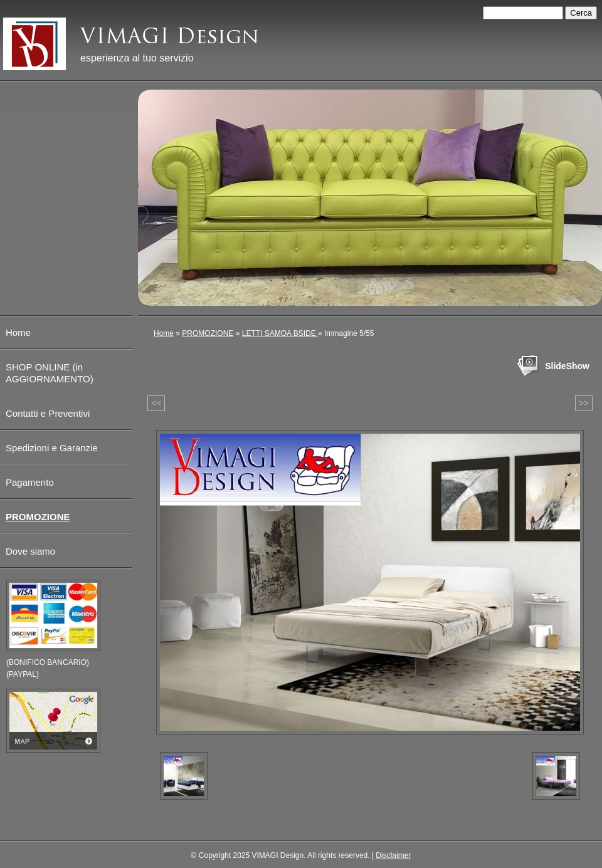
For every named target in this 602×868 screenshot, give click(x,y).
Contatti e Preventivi (48, 413)
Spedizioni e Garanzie (52, 448)
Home (164, 333)
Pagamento (30, 482)
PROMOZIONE (208, 333)
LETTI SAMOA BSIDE (280, 333)
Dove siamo (30, 551)
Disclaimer (393, 855)
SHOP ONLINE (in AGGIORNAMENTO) (50, 373)
